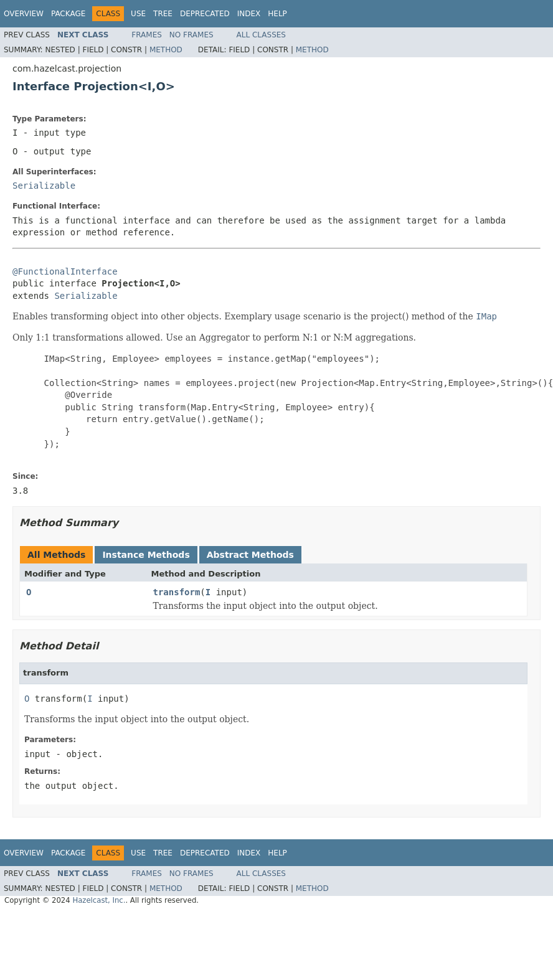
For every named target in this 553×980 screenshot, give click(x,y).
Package (68, 14)
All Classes (261, 35)
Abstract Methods (250, 555)
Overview (24, 14)
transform (177, 592)
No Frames (191, 35)
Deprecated (205, 14)
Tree (163, 14)
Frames (147, 35)
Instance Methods (146, 555)
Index (249, 14)
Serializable (44, 186)
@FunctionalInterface (65, 271)
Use (138, 14)
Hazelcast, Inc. (99, 900)
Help (277, 14)
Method (166, 50)
